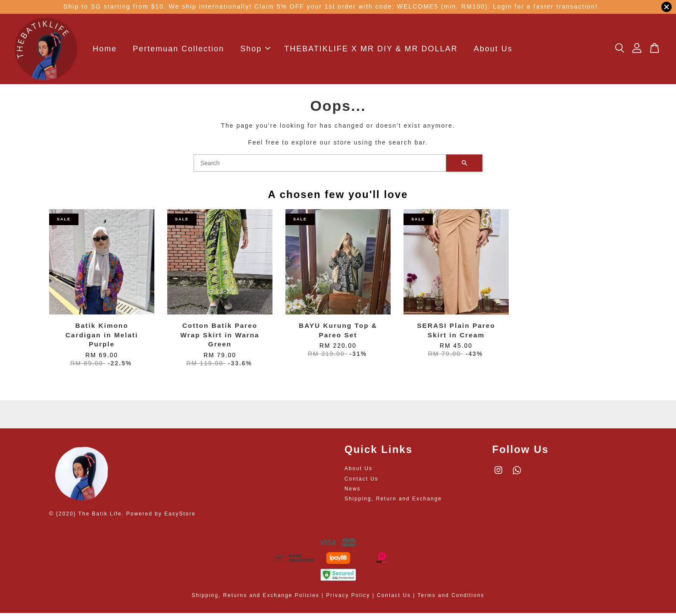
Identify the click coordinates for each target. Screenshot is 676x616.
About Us (493, 50)
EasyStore (180, 517)
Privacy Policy (348, 599)
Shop (255, 50)
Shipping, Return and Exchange (393, 502)
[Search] (320, 166)
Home (105, 50)
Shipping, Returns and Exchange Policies (256, 599)
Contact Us (361, 482)
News (353, 492)
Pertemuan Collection (178, 50)
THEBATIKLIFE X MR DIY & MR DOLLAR (371, 50)
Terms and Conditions (451, 599)
